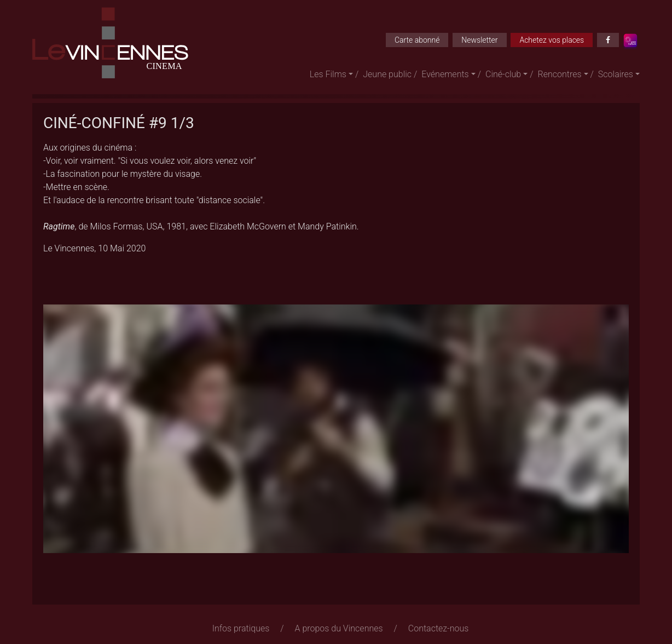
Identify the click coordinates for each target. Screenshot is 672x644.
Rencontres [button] (560, 74)
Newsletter (479, 40)
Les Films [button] (328, 74)
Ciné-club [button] (503, 74)
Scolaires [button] (616, 74)
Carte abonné (417, 40)
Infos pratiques (241, 628)
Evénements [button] (445, 74)
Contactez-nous (439, 628)
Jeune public (387, 74)
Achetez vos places (552, 40)
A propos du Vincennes (339, 628)
